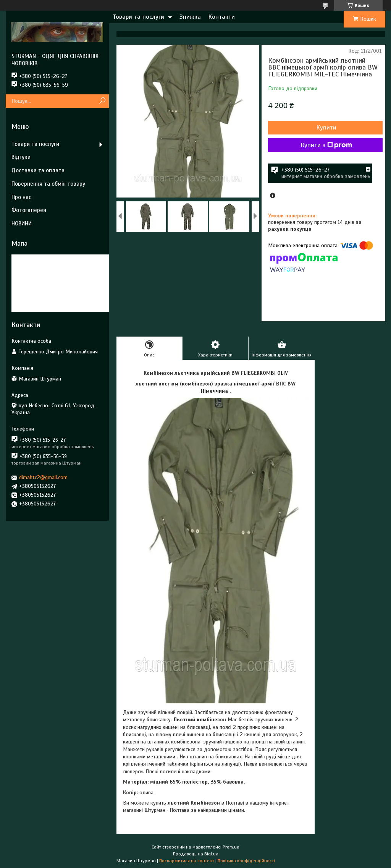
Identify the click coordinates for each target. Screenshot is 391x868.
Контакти (222, 17)
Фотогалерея (29, 210)
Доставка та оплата (38, 170)
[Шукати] (102, 101)
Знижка (190, 17)
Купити (326, 128)
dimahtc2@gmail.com (43, 477)
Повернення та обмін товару (48, 184)
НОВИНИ (22, 223)
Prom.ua (231, 847)
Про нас (21, 197)
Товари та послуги (138, 17)
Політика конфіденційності (246, 861)
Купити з (326, 145)
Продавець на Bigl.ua (196, 854)
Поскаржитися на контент (187, 861)
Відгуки (21, 157)
